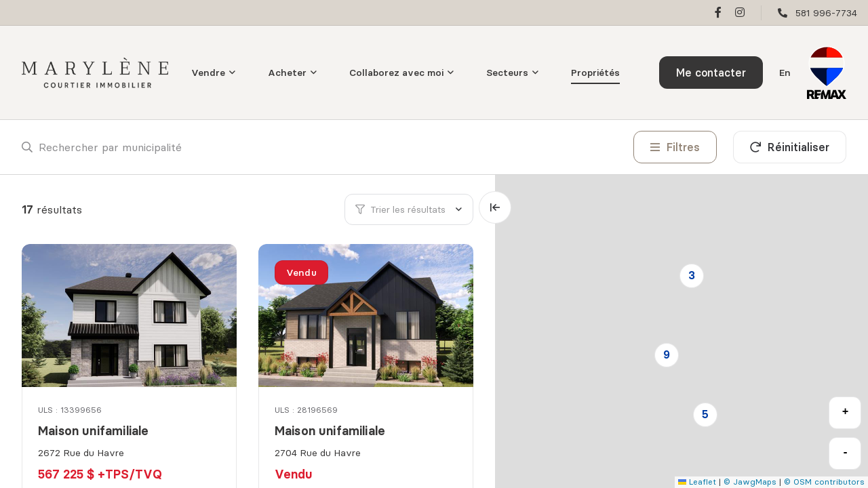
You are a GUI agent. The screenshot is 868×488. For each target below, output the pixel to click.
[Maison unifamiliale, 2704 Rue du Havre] (367, 316)
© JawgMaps (750, 482)
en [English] (785, 73)
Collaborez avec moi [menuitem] (396, 73)
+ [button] (846, 412)
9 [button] (667, 354)
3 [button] (692, 275)
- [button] (846, 453)
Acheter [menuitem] (287, 73)
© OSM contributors (824, 482)
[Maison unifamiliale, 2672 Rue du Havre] (130, 316)
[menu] (213, 73)
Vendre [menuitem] (208, 73)
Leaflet (697, 482)
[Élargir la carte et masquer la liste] (495, 207)
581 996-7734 (826, 13)
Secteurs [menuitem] (507, 73)
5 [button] (705, 414)
